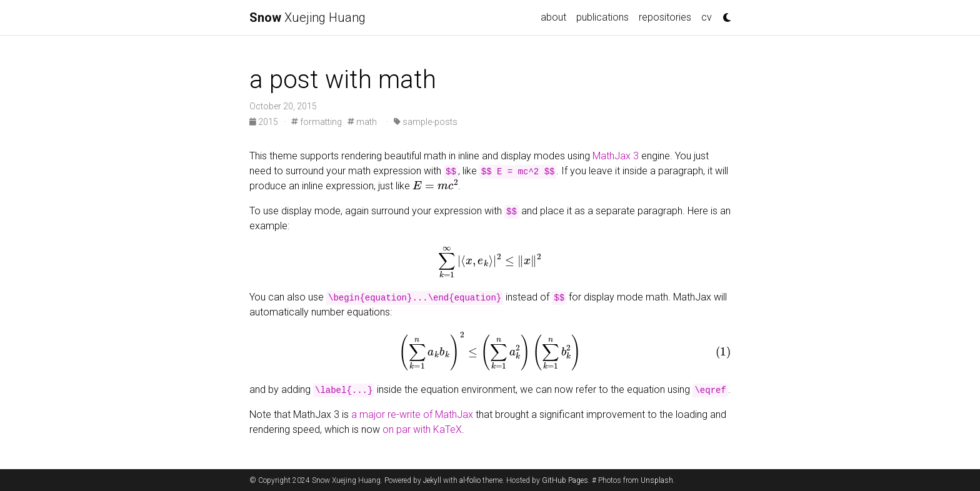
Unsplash (657, 480)
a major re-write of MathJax (412, 414)
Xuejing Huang (307, 17)
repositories (665, 17)
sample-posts (426, 122)
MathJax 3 (616, 156)
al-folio (470, 480)
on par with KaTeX (422, 429)
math (362, 122)
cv (707, 17)
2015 (265, 122)
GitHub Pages (565, 480)
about (553, 17)
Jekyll (432, 480)
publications (602, 17)
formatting (317, 122)
